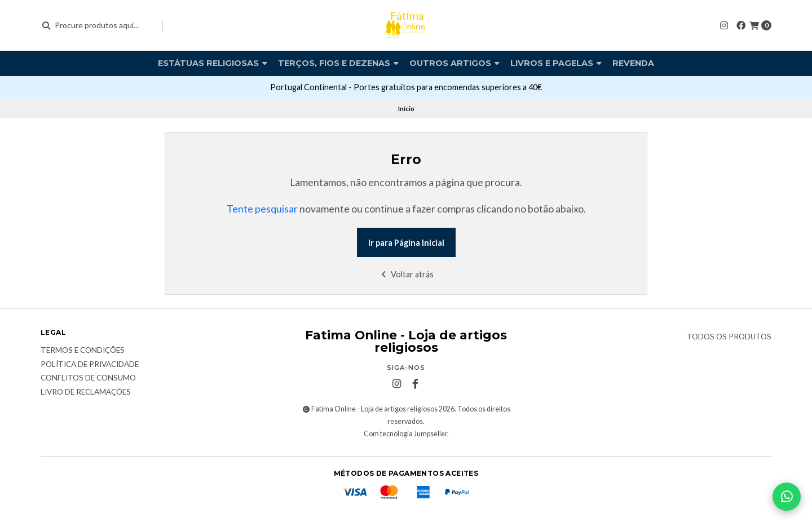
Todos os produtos (729, 337)
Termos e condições (83, 351)
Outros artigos (454, 63)
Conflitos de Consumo (88, 378)
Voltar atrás (406, 274)
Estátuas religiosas (213, 63)
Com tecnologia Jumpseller (405, 434)
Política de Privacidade (90, 365)
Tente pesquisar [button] (262, 209)
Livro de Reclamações (86, 392)
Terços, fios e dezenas (338, 63)
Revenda (633, 63)
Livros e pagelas (556, 63)
